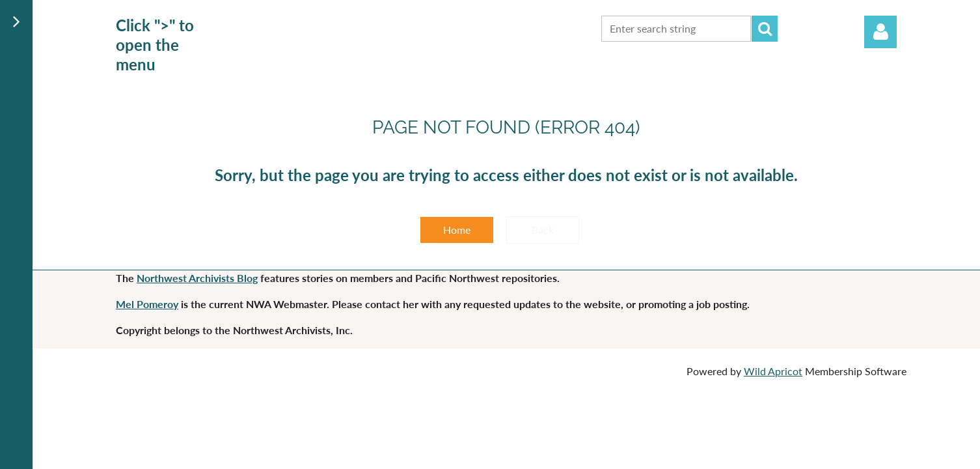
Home (457, 230)
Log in (880, 32)
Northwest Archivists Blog (197, 278)
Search (765, 29)
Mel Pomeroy (147, 304)
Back (543, 230)
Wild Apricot (773, 371)
